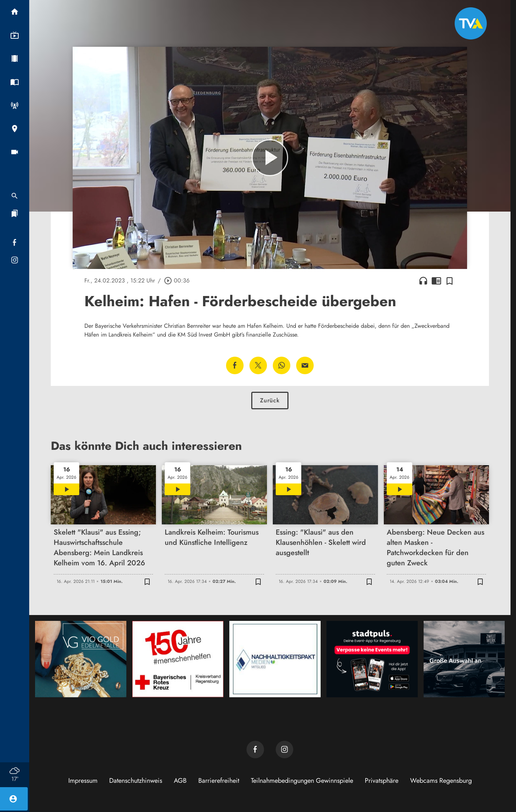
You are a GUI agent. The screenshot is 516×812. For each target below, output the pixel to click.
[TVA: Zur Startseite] (471, 23)
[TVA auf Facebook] (255, 750)
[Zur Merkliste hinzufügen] (450, 281)
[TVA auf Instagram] (284, 750)
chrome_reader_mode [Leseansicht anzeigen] (436, 281)
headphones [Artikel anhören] (423, 281)
